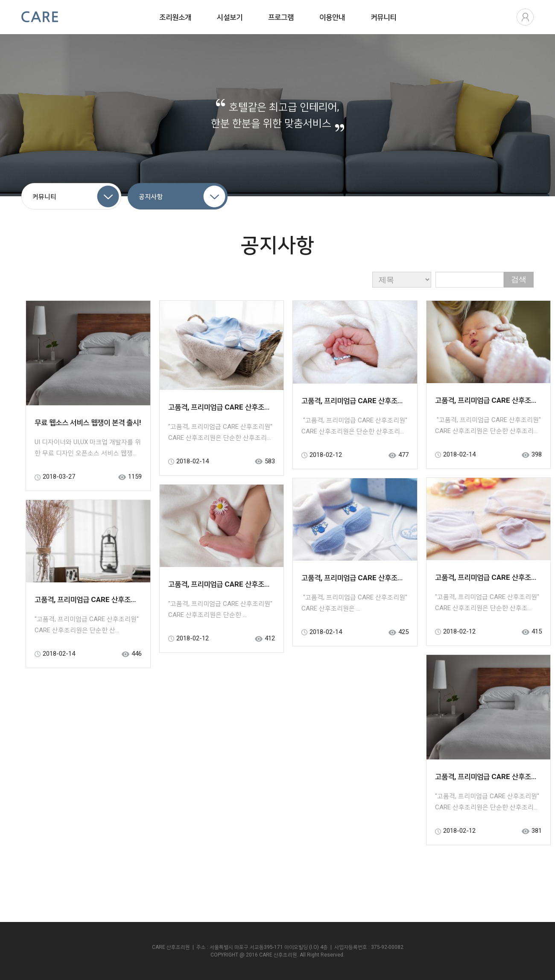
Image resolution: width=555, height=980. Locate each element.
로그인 (525, 17)
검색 (519, 279)
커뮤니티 (44, 197)
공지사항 (151, 197)
